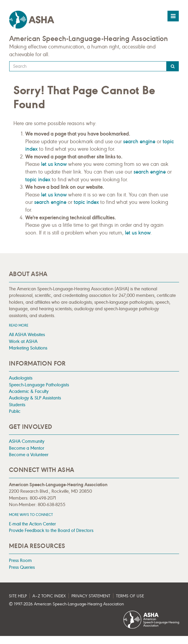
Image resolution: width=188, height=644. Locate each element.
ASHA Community (27, 441)
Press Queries (22, 567)
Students (17, 405)
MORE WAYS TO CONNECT (31, 515)
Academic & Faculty (29, 391)
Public (15, 411)
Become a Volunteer (29, 455)
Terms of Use (130, 596)
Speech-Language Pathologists (39, 385)
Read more (19, 325)
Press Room (20, 560)
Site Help (18, 596)
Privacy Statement (91, 596)
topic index (38, 179)
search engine (139, 141)
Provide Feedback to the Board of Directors (51, 530)
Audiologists (21, 378)
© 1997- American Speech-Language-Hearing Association (66, 604)
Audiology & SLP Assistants (35, 398)
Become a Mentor (27, 448)
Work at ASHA (23, 341)
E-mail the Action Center (32, 524)
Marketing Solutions (28, 348)
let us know (54, 164)
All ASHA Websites (27, 334)
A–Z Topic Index (49, 596)
